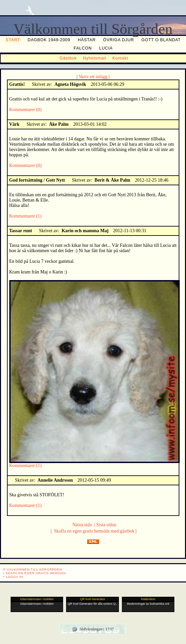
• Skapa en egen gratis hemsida (35, 573)
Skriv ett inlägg (92, 77)
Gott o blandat (161, 40)
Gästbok (68, 58)
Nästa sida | (84, 525)
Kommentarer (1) (26, 216)
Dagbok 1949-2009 (49, 40)
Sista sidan (106, 525)
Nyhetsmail (94, 58)
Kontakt (120, 58)
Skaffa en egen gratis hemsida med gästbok (94, 531)
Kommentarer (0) (26, 110)
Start (13, 40)
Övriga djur (119, 40)
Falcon (83, 48)
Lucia (106, 48)
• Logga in (13, 577)
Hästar (87, 40)
